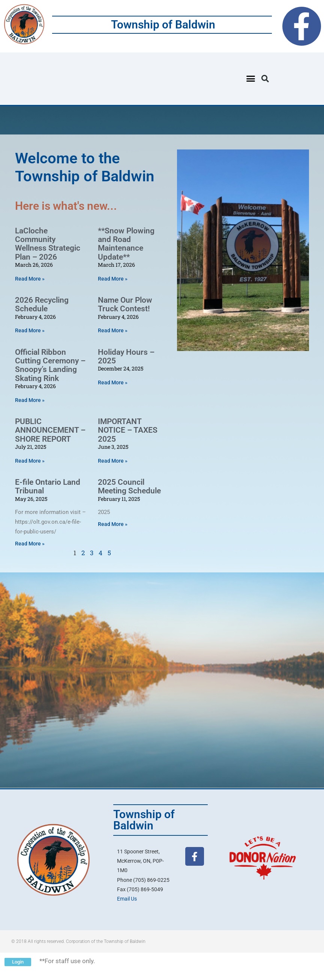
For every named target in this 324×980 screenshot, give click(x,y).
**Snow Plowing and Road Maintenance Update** (126, 244)
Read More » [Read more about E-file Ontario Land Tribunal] (30, 544)
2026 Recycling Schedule (42, 304)
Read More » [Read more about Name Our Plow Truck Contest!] (113, 330)
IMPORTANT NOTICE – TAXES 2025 (128, 430)
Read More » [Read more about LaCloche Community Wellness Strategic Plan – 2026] (30, 279)
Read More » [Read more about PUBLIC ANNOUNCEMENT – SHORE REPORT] (30, 461)
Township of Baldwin (163, 25)
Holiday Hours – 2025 (126, 356)
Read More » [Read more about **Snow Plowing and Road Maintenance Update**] (113, 279)
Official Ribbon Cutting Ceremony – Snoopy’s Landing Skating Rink (50, 365)
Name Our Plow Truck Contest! (125, 304)
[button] (250, 79)
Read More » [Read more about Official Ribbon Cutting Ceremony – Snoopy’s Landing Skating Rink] (30, 400)
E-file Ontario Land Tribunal (48, 486)
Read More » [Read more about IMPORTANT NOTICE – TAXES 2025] (113, 461)
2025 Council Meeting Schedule (129, 486)
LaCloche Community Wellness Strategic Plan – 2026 (48, 244)
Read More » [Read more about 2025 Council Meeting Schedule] (113, 524)
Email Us (127, 899)
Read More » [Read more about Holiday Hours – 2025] (113, 382)
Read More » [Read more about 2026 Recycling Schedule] (30, 330)
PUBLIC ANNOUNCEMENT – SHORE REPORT (50, 430)
